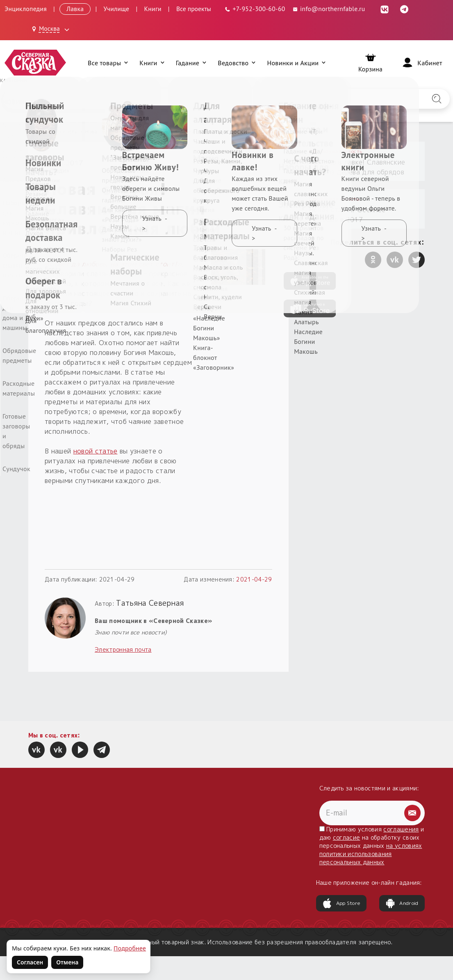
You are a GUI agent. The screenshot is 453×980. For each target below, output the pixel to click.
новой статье (96, 451)
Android (402, 903)
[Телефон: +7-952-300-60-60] (255, 9)
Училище (117, 9)
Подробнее (130, 948)
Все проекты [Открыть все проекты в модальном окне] (194, 9)
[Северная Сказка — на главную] (35, 63)
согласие (347, 837)
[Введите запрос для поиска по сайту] (194, 99)
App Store (341, 903)
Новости (67, 132)
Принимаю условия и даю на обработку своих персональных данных (372, 846)
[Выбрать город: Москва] (52, 29)
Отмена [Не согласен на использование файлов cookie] (67, 962)
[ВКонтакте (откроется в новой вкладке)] (385, 9)
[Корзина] (370, 63)
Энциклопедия (26, 9)
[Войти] (421, 63)
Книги (153, 9)
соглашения (401, 829)
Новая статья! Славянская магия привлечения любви (154, 132)
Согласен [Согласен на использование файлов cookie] (30, 962)
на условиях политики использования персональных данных (371, 854)
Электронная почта (123, 649)
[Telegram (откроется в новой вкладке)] (405, 9)
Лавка (75, 9)
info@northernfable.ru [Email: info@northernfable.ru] (329, 9)
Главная (39, 132)
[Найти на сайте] (437, 99)
